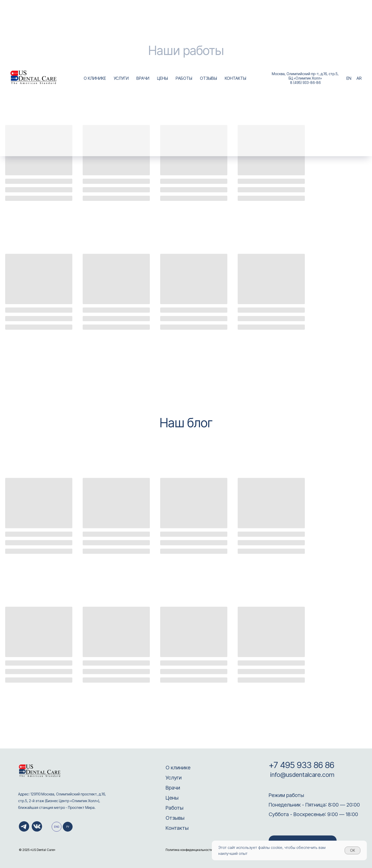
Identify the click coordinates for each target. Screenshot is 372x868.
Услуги (174, 778)
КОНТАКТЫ (235, 78)
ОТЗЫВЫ (208, 78)
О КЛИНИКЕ (95, 78)
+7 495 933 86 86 (301, 765)
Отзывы (175, 818)
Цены (172, 798)
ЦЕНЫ (162, 78)
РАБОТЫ (184, 78)
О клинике (178, 768)
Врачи (173, 788)
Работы (175, 808)
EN (349, 78)
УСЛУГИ (121, 78)
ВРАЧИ (143, 78)
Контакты (177, 828)
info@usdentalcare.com (301, 775)
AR (359, 78)
